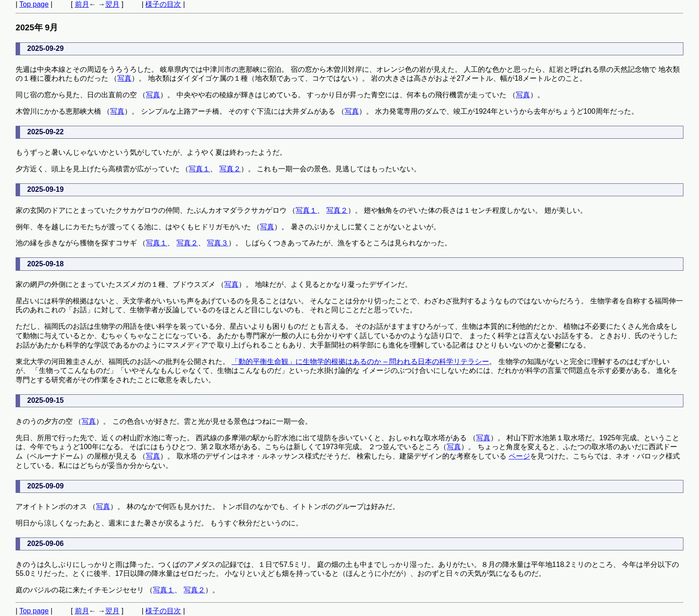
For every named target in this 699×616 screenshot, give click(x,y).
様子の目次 (163, 4)
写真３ (218, 243)
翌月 (112, 4)
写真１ (199, 169)
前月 (82, 4)
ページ (519, 456)
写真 (124, 78)
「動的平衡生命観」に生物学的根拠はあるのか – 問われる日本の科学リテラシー (360, 362)
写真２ (230, 169)
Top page (34, 4)
